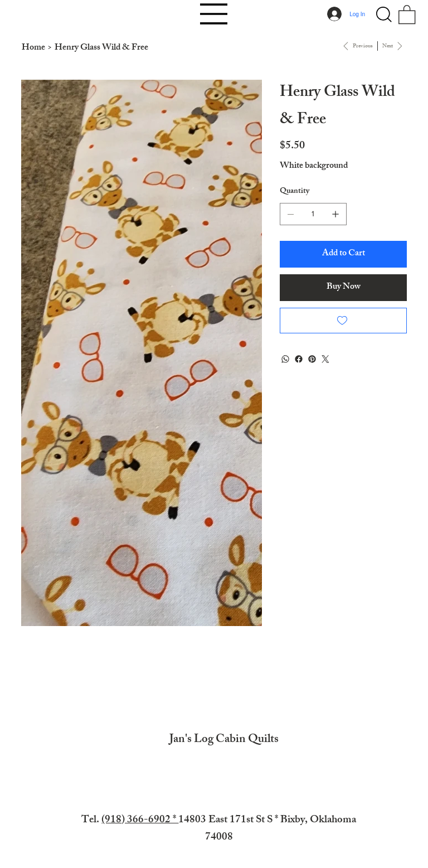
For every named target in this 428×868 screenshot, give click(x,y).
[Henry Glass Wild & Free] (101, 49)
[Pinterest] (312, 359)
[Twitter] (325, 359)
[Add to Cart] (343, 254)
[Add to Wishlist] (343, 321)
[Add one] (335, 214)
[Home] (33, 49)
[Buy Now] (343, 288)
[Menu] (214, 14)
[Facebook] (299, 359)
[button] (384, 14)
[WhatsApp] (285, 359)
